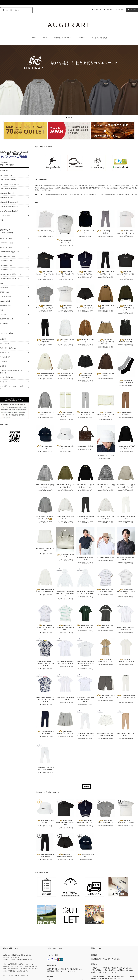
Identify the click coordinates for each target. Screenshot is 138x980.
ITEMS (82, 38)
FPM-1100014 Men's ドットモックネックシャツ (126, 592)
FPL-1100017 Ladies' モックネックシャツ (65, 307)
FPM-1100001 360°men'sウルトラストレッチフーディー (65, 594)
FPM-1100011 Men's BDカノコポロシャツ (85, 626)
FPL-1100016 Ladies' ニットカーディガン (45, 307)
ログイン (121, 10)
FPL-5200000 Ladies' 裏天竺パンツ (126, 518)
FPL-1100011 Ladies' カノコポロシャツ (126, 660)
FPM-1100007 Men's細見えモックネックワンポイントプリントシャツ (86, 663)
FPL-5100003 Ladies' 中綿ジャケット (106, 518)
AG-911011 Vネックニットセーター (65, 241)
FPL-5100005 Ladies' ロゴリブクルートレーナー (126, 308)
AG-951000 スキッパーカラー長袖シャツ (65, 375)
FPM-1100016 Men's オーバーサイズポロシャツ (45, 274)
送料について (14, 975)
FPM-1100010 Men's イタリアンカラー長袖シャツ (45, 590)
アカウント (98, 10)
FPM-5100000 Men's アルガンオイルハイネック (126, 447)
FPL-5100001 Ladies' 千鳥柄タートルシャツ (106, 486)
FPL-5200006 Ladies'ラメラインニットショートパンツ (85, 376)
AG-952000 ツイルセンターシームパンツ (85, 413)
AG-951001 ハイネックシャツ (106, 375)
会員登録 (109, 10)
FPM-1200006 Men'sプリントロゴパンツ (45, 732)
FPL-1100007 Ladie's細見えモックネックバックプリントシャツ (86, 699)
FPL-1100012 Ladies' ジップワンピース (106, 660)
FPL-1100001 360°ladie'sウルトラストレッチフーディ (86, 593)
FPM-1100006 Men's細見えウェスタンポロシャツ (65, 662)
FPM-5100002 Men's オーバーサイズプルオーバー (65, 486)
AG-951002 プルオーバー (65, 341)
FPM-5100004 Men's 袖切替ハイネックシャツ (45, 375)
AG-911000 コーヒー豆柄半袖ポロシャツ (126, 559)
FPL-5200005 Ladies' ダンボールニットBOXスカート (106, 342)
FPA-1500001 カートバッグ (65, 556)
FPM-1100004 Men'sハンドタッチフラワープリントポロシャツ (45, 663)
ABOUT (45, 38)
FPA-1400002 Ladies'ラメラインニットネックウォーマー (106, 414)
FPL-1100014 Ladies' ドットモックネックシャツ (65, 627)
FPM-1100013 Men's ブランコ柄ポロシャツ (106, 590)
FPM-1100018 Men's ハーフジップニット (86, 273)
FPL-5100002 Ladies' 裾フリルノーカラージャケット (126, 486)
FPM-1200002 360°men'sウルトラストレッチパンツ (45, 768)
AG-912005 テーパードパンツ (106, 232)
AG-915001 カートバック (86, 446)
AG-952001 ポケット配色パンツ (126, 413)
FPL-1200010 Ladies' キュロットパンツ (85, 307)
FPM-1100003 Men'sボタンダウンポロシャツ (126, 629)
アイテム (132, 10)
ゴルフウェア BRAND (63, 38)
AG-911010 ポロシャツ (45, 232)
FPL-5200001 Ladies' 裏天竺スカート (45, 550)
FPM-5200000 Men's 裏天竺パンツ (86, 518)
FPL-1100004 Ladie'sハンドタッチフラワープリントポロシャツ (45, 699)
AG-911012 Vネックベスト (85, 232)
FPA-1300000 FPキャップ (45, 447)
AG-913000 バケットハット (106, 455)
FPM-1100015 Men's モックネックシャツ (126, 232)
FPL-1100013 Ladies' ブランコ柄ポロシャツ (45, 627)
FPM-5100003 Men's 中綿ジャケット (65, 518)
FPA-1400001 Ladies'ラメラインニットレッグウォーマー (65, 414)
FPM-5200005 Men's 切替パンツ (45, 341)
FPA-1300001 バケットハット (65, 447)
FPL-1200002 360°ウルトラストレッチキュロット (106, 734)
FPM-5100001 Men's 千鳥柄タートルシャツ (45, 486)
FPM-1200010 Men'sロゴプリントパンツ (106, 273)
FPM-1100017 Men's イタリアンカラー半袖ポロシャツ (65, 274)
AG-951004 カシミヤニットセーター (45, 413)
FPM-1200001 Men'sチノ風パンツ (126, 734)
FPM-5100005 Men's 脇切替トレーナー (106, 307)
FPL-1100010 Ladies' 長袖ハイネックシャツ (45, 518)
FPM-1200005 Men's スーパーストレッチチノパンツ (126, 697)
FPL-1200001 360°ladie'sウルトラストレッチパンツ (85, 734)
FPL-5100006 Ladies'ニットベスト (126, 341)
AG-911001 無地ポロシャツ (106, 558)
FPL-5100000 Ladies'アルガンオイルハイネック (85, 486)
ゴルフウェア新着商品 (99, 38)
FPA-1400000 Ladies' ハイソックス (126, 381)
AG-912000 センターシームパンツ (85, 559)
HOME (33, 38)
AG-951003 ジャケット (85, 341)
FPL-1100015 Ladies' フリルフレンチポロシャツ (126, 274)
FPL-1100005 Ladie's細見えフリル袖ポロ (65, 698)
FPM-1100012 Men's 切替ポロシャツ (106, 626)
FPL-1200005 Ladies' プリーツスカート (65, 732)
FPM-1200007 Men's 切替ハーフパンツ (106, 696)
